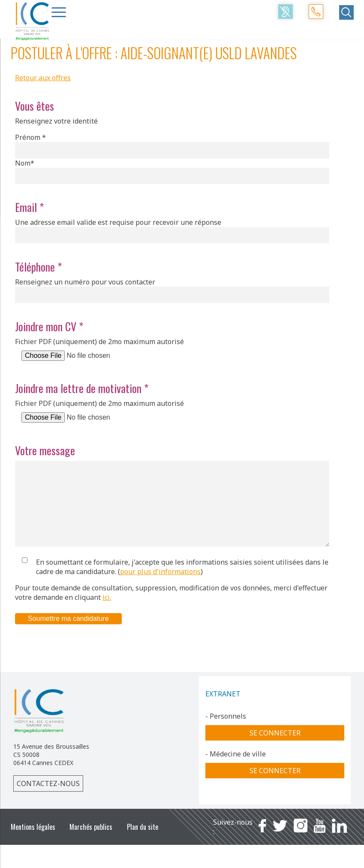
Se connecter (275, 750)
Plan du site (143, 844)
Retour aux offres (43, 78)
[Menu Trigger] (59, 12)
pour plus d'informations (160, 589)
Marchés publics (91, 844)
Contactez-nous (48, 801)
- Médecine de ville (236, 771)
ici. (107, 614)
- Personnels (226, 733)
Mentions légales (33, 844)
